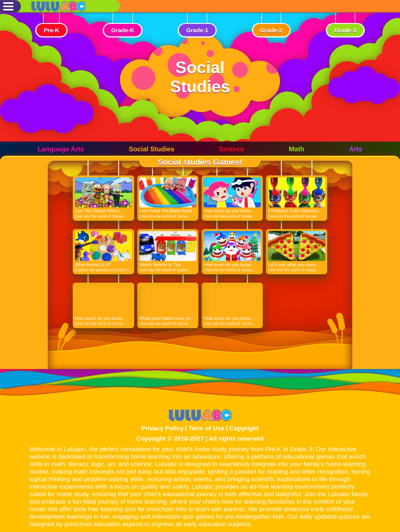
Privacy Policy (162, 428)
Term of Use (206, 428)
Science (232, 149)
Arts (356, 149)
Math (297, 149)
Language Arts (61, 149)
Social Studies (151, 149)
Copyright (244, 428)
